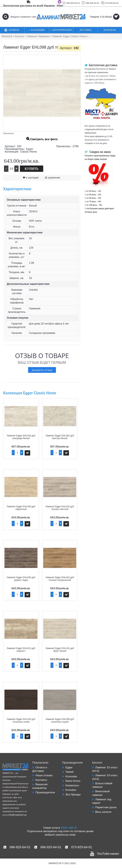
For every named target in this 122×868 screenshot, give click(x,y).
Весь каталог (102, 812)
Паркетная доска (104, 807)
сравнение (54, 178)
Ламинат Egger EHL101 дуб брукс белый (60, 650)
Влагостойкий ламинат (102, 785)
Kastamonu (71, 785)
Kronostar (70, 776)
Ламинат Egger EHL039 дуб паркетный (21, 508)
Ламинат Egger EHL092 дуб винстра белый (60, 437)
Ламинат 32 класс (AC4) (105, 769)
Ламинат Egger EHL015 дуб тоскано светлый (60, 508)
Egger (29, 149)
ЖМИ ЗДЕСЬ (69, 828)
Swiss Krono (71, 781)
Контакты (40, 780)
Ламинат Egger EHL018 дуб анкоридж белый (21, 437)
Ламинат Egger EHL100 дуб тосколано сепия (21, 720)
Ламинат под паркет (102, 801)
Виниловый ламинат (101, 793)
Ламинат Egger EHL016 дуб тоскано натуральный (60, 579)
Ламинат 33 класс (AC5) (105, 777)
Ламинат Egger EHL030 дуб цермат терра (21, 579)
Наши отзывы (42, 775)
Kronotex (69, 790)
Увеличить (9, 133)
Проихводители (44, 792)
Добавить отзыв (42, 370)
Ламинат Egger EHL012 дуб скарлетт (21, 650)
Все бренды (71, 795)
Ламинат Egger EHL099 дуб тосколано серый (60, 720)
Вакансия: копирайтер (40, 786)
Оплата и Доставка (40, 769)
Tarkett (68, 772)
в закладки (32, 178)
